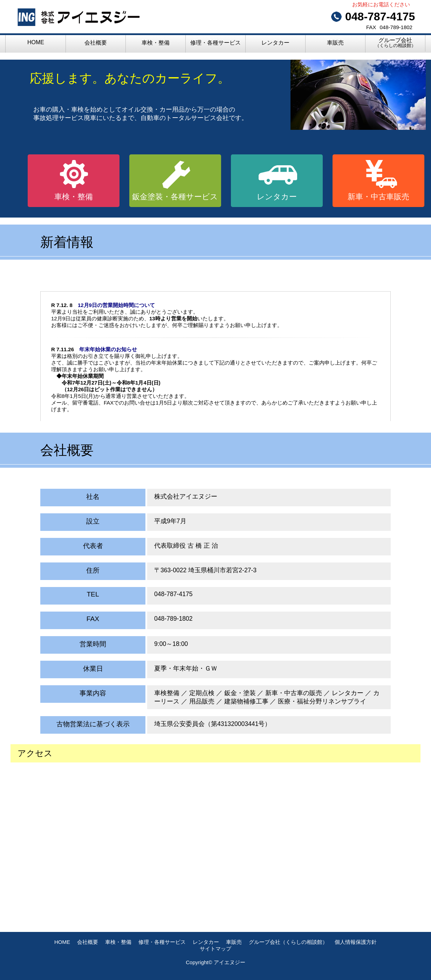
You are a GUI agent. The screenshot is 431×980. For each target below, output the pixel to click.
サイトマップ (215, 949)
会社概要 (96, 43)
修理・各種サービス (215, 43)
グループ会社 (395, 43)
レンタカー (275, 43)
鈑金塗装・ (175, 197)
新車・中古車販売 (378, 197)
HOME (36, 42)
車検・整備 (156, 43)
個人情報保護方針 (356, 942)
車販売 (335, 43)
